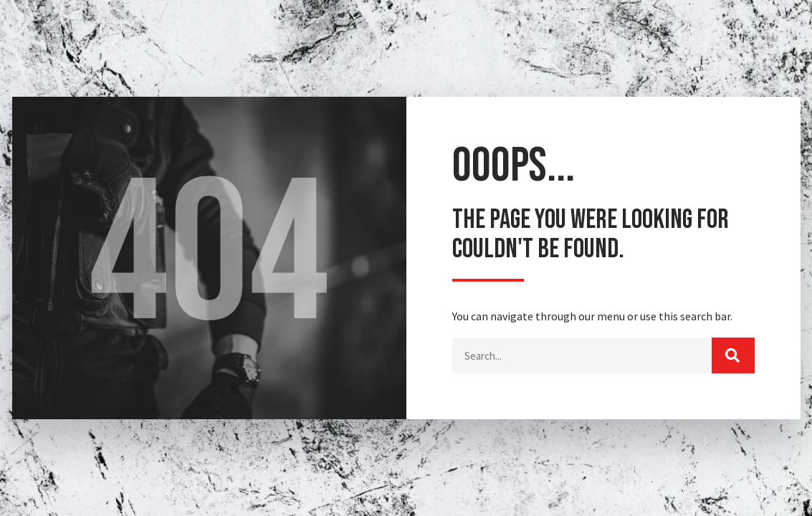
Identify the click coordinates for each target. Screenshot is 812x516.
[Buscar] (733, 356)
